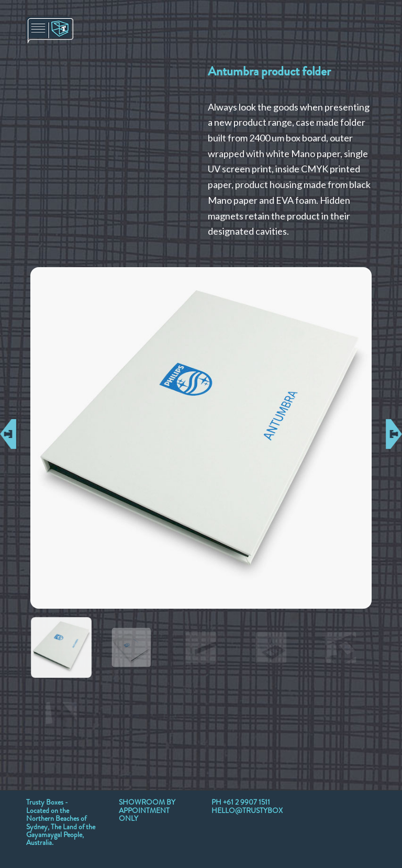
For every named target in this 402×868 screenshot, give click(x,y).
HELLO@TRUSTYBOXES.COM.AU (266, 810)
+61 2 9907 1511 (247, 802)
